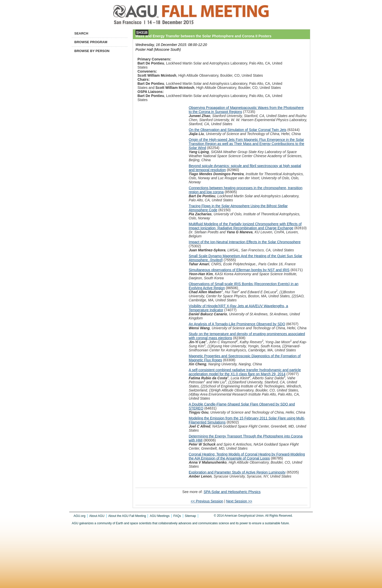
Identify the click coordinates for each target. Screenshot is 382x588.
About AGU (97, 516)
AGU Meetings (160, 516)
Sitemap (190, 516)
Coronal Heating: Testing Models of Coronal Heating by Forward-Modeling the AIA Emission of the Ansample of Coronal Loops (247, 456)
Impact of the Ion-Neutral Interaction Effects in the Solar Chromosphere (245, 242)
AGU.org (80, 516)
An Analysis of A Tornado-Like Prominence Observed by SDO (237, 324)
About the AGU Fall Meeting (127, 516)
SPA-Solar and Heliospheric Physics (232, 492)
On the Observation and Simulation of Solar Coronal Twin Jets (238, 130)
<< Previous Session (207, 501)
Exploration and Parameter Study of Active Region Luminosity (237, 472)
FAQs (177, 516)
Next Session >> (239, 501)
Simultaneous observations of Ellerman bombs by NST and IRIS (239, 270)
